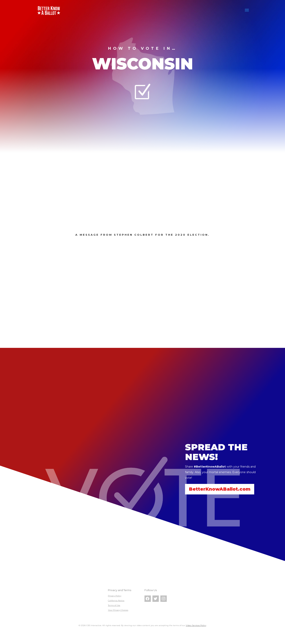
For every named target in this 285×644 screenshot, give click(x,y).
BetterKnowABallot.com (220, 489)
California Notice (116, 601)
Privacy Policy (115, 596)
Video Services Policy (196, 625)
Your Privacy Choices (118, 610)
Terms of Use (114, 605)
